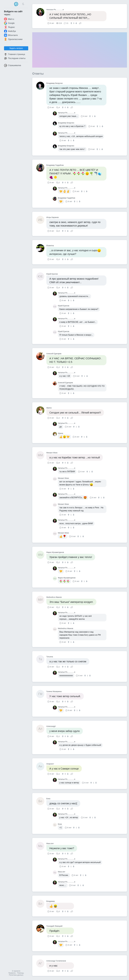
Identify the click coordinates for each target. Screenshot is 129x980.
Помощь (20, 973)
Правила (12, 973)
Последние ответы (15, 58)
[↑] (72, 23)
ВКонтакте (11, 35)
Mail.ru (9, 19)
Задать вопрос (16, 48)
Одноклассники (13, 39)
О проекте (16, 971)
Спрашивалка (13, 65)
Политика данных (16, 975)
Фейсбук (10, 31)
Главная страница (14, 54)
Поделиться (80, 23)
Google (9, 23)
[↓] (76, 23)
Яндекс (9, 27)
